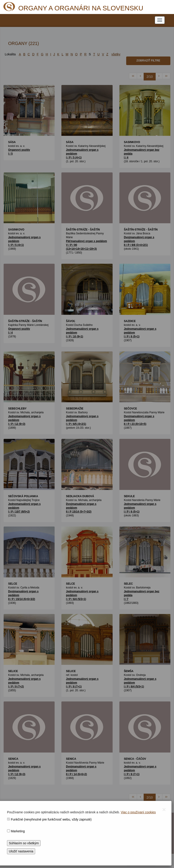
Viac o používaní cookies (138, 812)
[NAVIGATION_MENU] (160, 20)
